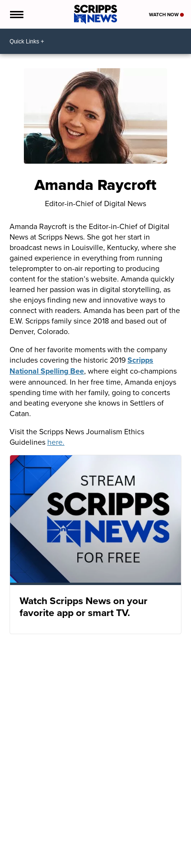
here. (56, 442)
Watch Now (166, 15)
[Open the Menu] (16, 14)
